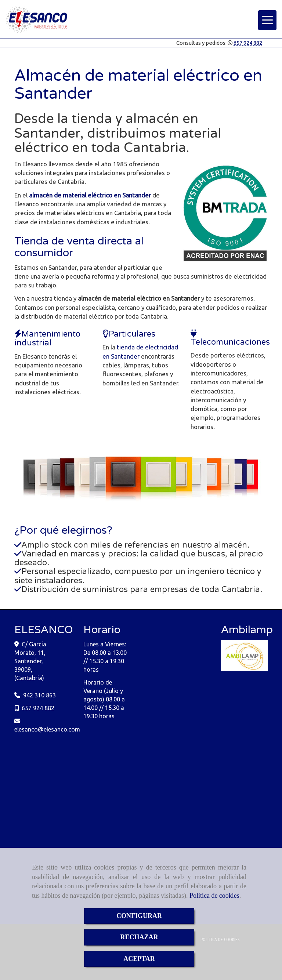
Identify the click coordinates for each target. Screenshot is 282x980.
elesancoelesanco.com (47, 729)
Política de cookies (214, 896)
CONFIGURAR (139, 916)
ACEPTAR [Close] (139, 959)
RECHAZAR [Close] (139, 937)
